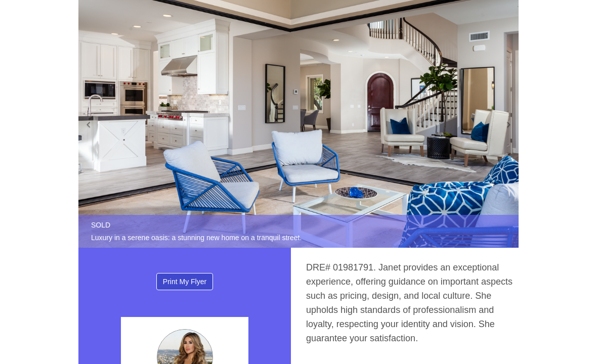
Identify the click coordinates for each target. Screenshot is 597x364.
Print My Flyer (185, 282)
